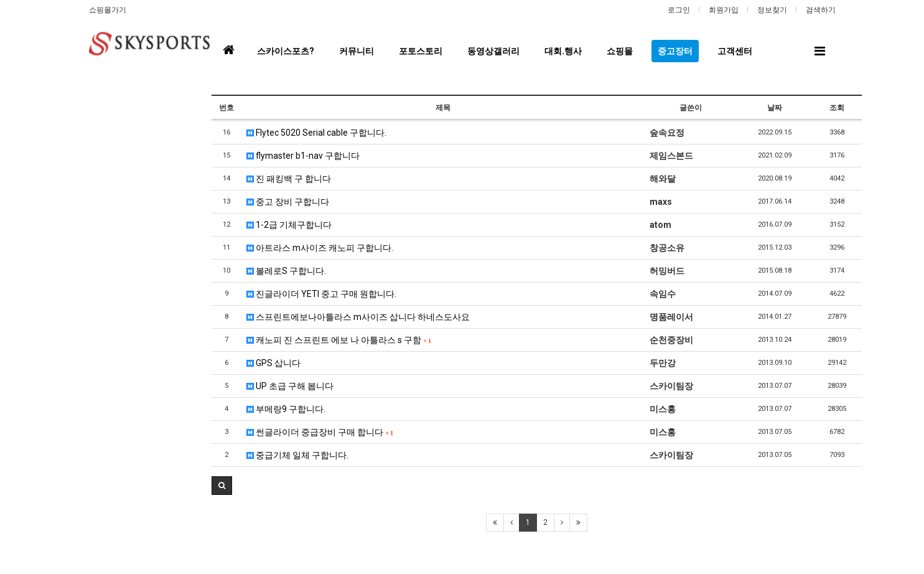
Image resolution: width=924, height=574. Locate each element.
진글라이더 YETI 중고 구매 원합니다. (321, 294)
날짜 (775, 108)
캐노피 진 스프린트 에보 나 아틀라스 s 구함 (339, 340)
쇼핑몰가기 (108, 10)
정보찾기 (772, 10)
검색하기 (821, 10)
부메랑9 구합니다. (286, 409)
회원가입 (724, 10)
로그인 (679, 10)
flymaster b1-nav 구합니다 (303, 156)
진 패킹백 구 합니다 (289, 179)
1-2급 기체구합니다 (289, 225)
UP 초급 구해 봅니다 (290, 386)
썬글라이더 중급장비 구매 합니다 (320, 432)
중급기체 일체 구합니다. (297, 455)
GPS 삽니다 (273, 363)
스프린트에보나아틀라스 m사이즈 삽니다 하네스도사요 (358, 317)
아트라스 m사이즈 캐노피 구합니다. (320, 248)
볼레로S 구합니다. (286, 271)
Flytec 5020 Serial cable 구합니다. (316, 133)
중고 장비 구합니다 (288, 202)
